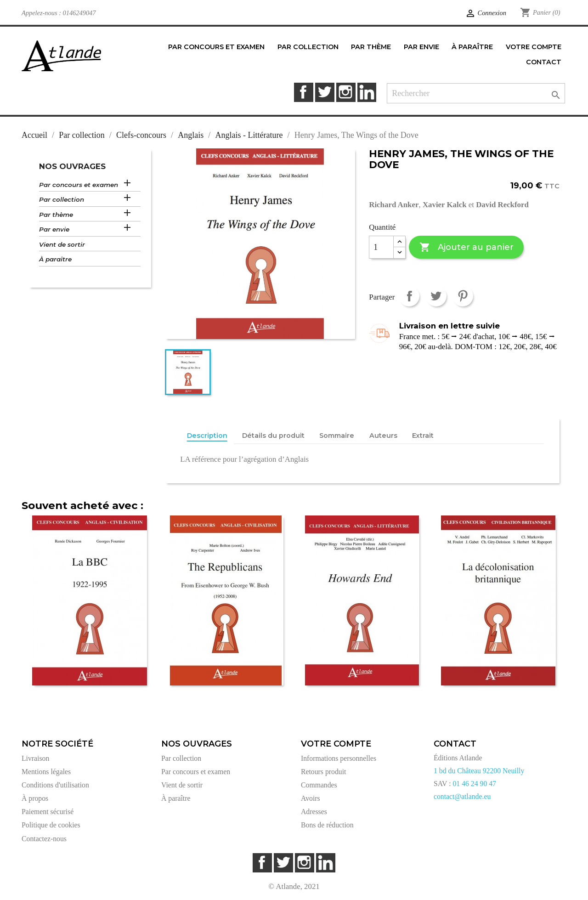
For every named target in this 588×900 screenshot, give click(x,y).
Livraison (35, 758)
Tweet (436, 296)
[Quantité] (381, 247)
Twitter (325, 92)
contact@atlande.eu (462, 796)
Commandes (319, 785)
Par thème (56, 215)
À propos (35, 798)
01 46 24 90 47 (474, 784)
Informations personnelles (339, 758)
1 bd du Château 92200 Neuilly (479, 771)
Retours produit (323, 772)
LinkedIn (367, 92)
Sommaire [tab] (337, 436)
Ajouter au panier (466, 247)
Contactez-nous (44, 839)
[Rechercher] (476, 93)
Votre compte (336, 744)
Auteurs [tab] (383, 436)
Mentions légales (46, 772)
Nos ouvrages (72, 166)
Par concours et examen (79, 185)
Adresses (314, 812)
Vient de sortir (62, 244)
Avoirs (311, 798)
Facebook (303, 92)
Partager (409, 296)
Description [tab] (207, 436)
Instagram (346, 92)
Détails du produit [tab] (273, 436)
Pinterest (463, 296)
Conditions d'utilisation (55, 785)
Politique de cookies (51, 825)
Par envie (54, 229)
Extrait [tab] (423, 436)
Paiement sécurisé (48, 812)
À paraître (55, 259)
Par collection (62, 199)
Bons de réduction (327, 825)
